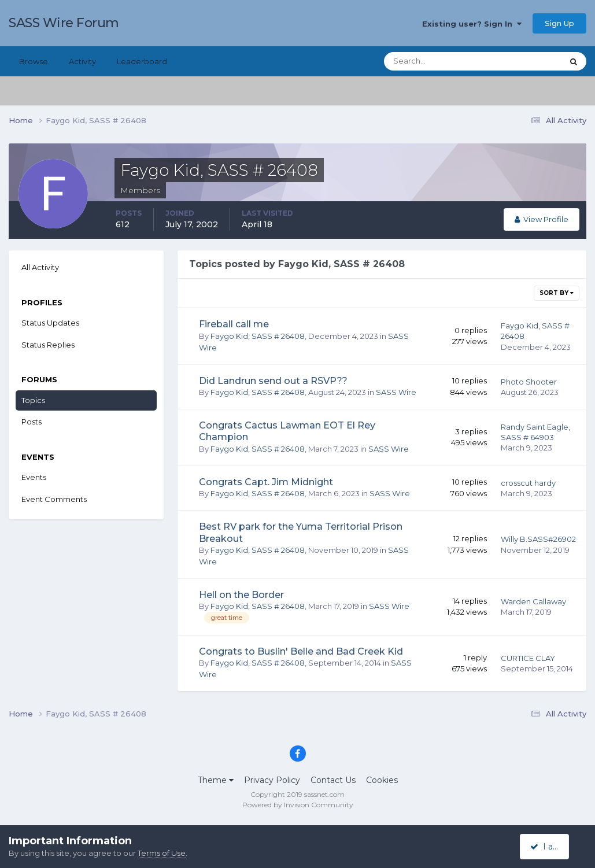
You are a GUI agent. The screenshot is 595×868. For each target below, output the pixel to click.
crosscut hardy (528, 483)
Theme (216, 780)
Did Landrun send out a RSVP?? (273, 381)
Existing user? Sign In (472, 24)
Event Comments (54, 499)
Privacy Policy (272, 780)
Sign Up (559, 23)
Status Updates (50, 323)
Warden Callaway (533, 601)
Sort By (557, 293)
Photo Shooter (529, 382)
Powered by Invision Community (298, 805)
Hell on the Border (241, 595)
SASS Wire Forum (64, 23)
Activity (82, 61)
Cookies (382, 780)
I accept (551, 847)
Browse (34, 61)
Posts (32, 422)
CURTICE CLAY (528, 658)
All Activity (40, 267)
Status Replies (48, 345)
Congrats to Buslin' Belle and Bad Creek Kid (301, 651)
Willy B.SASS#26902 (538, 539)
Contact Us (333, 780)
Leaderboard (142, 61)
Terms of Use (162, 853)
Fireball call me (234, 324)
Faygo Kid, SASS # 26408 (258, 336)
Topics (33, 400)
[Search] (436, 61)
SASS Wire (396, 392)
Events (34, 477)
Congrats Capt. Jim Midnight (266, 482)
